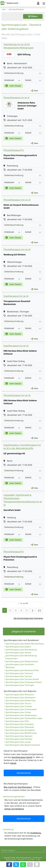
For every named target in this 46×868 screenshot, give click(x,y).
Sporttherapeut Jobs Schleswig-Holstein (24, 682)
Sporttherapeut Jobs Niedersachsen (22, 661)
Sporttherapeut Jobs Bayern (18, 647)
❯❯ (39, 610)
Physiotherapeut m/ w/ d (16, 98)
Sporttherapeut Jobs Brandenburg (21, 650)
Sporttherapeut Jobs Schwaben (20, 724)
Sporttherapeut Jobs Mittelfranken (21, 733)
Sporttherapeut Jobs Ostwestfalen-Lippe (24, 718)
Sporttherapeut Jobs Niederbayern (21, 715)
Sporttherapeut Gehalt (22, 757)
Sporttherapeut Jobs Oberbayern (21, 698)
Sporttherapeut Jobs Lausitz (18, 742)
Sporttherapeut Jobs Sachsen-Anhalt (22, 679)
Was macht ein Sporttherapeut (18, 787)
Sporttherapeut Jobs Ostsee (18, 712)
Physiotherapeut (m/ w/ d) (17, 200)
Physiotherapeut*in (14, 150)
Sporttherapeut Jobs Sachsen (19, 676)
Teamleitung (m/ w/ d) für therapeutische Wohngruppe (18, 46)
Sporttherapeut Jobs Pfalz (17, 721)
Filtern (33, 16)
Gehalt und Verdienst (14, 809)
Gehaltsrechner (24, 773)
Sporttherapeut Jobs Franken (19, 706)
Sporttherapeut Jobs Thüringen (20, 685)
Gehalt (13, 763)
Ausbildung (36, 833)
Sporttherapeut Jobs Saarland (19, 673)
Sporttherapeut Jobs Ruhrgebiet (20, 730)
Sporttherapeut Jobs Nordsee (19, 739)
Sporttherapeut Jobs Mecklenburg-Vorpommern (21, 657)
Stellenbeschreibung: (23, 73)
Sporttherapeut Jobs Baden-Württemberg (25, 644)
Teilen (36, 91)
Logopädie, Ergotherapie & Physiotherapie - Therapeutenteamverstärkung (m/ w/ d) (23, 500)
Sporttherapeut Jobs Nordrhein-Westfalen (20, 666)
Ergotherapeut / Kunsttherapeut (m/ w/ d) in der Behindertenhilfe (22, 447)
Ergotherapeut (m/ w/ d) (16, 296)
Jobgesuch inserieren (24, 631)
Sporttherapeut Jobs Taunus (18, 703)
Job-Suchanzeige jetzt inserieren (28, 618)
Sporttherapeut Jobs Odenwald (20, 727)
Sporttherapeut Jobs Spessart (19, 736)
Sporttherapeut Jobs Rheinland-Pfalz (22, 670)
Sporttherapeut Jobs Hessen (18, 653)
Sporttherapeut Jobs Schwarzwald (21, 709)
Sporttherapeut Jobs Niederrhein (21, 700)
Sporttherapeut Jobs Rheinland (20, 695)
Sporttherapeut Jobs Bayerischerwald (23, 745)
